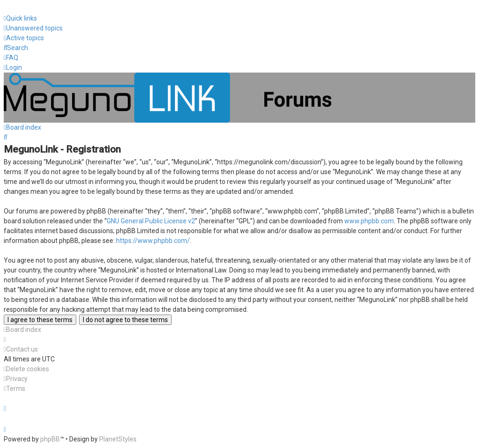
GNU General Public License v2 (151, 221)
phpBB (50, 439)
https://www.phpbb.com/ (153, 241)
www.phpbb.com (369, 221)
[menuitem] (33, 28)
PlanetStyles (118, 439)
